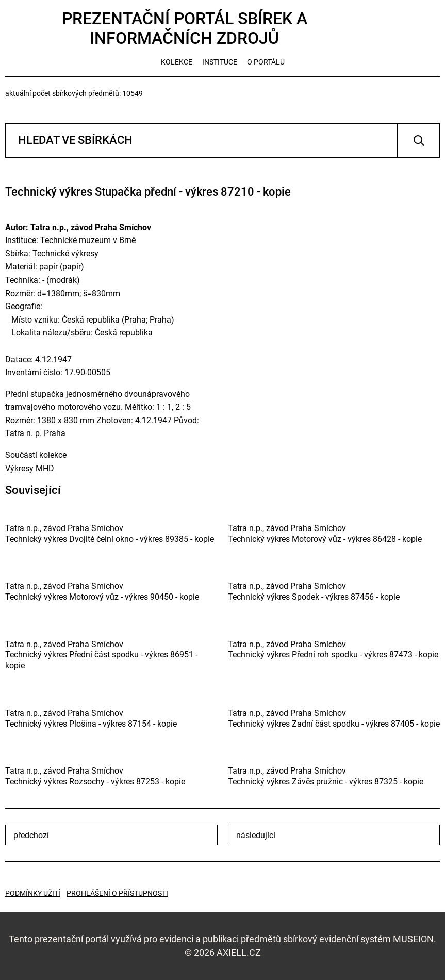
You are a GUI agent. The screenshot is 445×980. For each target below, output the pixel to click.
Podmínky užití (33, 893)
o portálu (266, 62)
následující (256, 835)
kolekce (177, 62)
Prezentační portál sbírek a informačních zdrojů (185, 28)
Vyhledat (418, 140)
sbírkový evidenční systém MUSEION (358, 939)
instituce (220, 62)
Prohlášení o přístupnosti (117, 893)
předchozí (31, 835)
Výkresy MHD (30, 468)
